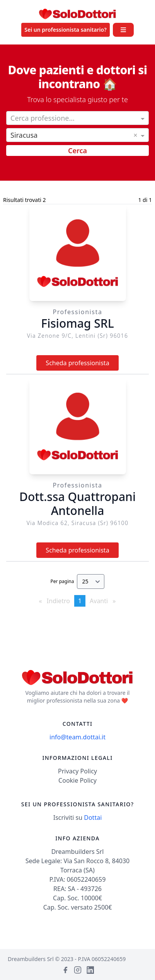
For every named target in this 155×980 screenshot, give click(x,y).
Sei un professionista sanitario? (65, 30)
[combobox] (77, 119)
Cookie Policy (77, 780)
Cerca (77, 151)
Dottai (93, 818)
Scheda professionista (77, 363)
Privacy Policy (77, 771)
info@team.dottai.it (77, 737)
